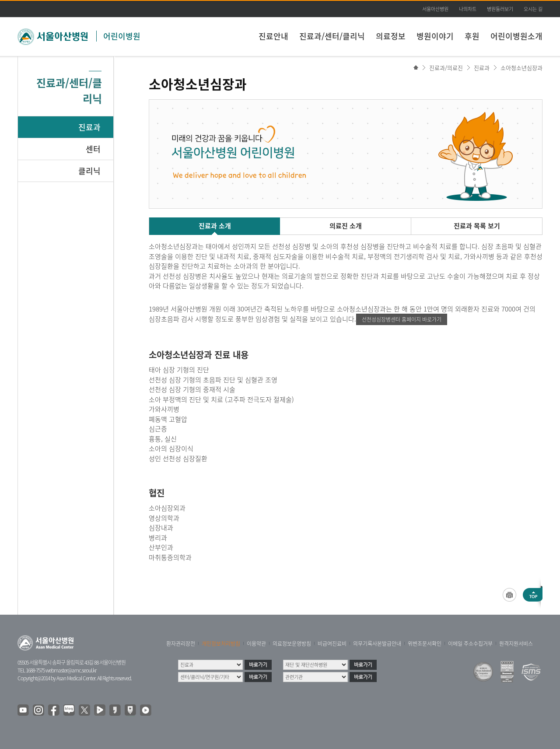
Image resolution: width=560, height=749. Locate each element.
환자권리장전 (181, 644)
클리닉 (89, 171)
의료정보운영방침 (292, 644)
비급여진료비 (332, 644)
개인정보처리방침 (221, 644)
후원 (472, 36)
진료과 (89, 127)
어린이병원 (122, 36)
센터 (93, 149)
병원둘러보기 (500, 9)
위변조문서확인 (425, 644)
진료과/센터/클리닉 (332, 36)
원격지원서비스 (516, 644)
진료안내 (273, 36)
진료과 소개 (215, 226)
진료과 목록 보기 (477, 226)
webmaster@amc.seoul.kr (71, 670)
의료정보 (391, 36)
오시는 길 (533, 9)
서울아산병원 (435, 9)
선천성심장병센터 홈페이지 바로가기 (402, 319)
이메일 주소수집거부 (470, 644)
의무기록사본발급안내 (377, 644)
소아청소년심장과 (521, 68)
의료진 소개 (346, 226)
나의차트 (468, 9)
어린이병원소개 (516, 36)
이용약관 (256, 644)
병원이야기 (435, 36)
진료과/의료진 (446, 68)
